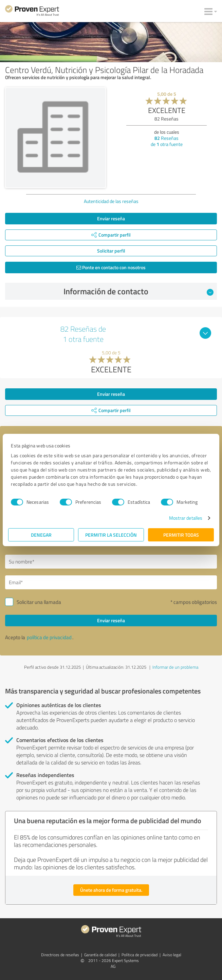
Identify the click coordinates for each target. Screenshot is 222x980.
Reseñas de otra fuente (167, 141)
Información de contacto (138, 291)
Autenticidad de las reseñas (111, 201)
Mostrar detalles (186, 518)
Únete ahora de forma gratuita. (111, 890)
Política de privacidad (140, 955)
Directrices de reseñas (60, 955)
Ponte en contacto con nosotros (111, 267)
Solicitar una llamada (39, 602)
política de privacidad (49, 637)
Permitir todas (181, 535)
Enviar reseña (111, 218)
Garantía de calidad (100, 955)
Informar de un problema (175, 667)
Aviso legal (172, 955)
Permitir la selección (111, 535)
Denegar (41, 535)
